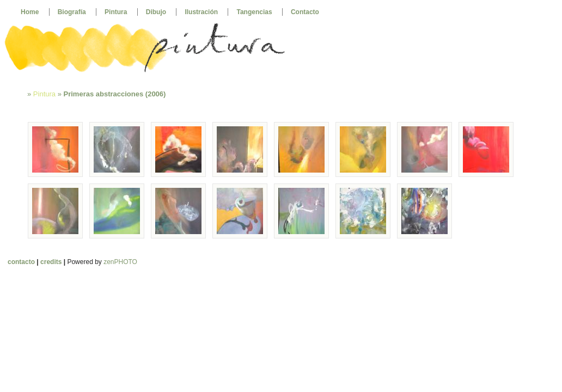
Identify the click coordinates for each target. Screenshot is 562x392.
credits (51, 262)
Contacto (305, 12)
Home (30, 12)
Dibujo (156, 12)
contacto (21, 262)
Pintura (116, 12)
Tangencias (254, 12)
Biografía (72, 12)
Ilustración (201, 12)
